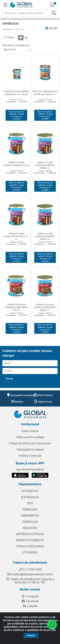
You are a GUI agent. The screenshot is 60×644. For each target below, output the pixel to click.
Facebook (30, 601)
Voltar (51, 28)
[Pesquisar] (54, 13)
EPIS (30, 503)
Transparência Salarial (30, 450)
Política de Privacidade (30, 437)
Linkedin (30, 606)
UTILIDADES (30, 553)
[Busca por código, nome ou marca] (27, 13)
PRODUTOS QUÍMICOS (30, 540)
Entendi (31, 635)
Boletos (17, 402)
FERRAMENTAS (30, 516)
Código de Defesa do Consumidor (30, 443)
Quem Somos (30, 431)
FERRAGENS (30, 510)
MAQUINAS (30, 528)
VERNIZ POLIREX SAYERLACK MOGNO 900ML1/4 (45, 236)
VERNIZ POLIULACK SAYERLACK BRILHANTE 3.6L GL (16, 307)
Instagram (30, 596)
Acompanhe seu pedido (21, 395)
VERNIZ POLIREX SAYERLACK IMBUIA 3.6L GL (16, 164)
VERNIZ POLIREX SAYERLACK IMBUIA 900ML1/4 (45, 165)
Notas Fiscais (43, 402)
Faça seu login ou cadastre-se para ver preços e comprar (16, 115)
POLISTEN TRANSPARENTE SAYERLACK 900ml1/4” (45, 93)
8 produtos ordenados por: (16, 45)
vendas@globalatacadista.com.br (30, 574)
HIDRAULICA (30, 522)
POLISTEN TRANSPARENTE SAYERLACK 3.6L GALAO (16, 93)
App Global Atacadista (30, 469)
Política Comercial (30, 456)
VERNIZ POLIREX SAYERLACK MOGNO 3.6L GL (16, 236)
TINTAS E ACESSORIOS (30, 546)
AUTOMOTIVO (30, 491)
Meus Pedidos (43, 395)
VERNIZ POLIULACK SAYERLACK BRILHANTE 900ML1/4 (45, 307)
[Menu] (5, 5)
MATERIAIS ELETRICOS (30, 534)
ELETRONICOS (30, 497)
